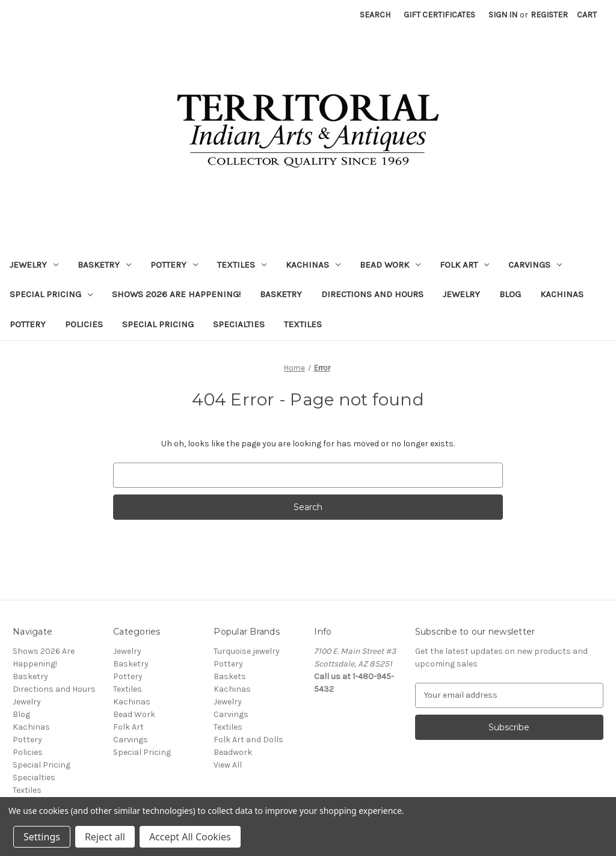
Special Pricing (51, 294)
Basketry (104, 265)
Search (375, 15)
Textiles (242, 265)
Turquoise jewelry (247, 651)
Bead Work (390, 265)
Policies (84, 324)
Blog (510, 294)
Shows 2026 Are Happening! (176, 294)
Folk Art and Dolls (248, 740)
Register (549, 15)
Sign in (503, 15)
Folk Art (464, 265)
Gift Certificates (439, 15)
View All (228, 765)
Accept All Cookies (190, 837)
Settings (42, 837)
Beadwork (233, 752)
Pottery (174, 265)
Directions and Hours (372, 294)
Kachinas (313, 265)
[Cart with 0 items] (587, 15)
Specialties (239, 324)
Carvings (535, 265)
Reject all (105, 837)
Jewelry (34, 265)
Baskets (230, 676)
